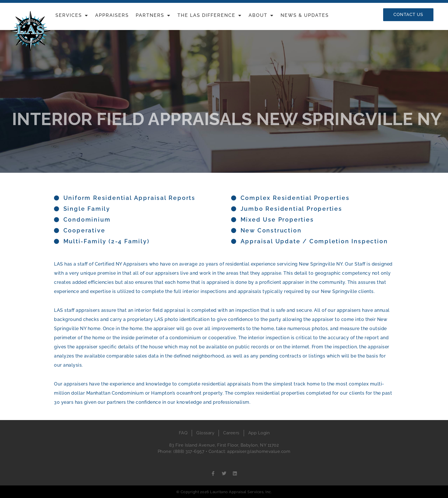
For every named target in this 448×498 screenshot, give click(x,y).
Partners (153, 15)
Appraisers (112, 15)
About (261, 15)
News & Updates (305, 15)
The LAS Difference (210, 15)
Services (72, 15)
